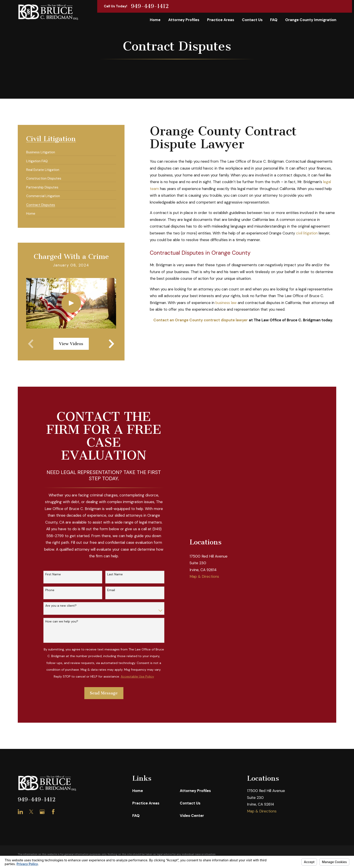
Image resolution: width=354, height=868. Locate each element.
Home (138, 791)
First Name (53, 574)
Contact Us (190, 803)
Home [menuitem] (155, 20)
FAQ (136, 816)
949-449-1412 (150, 6)
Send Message (104, 693)
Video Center (192, 816)
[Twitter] (31, 812)
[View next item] (111, 344)
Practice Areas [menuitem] (221, 20)
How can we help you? (62, 621)
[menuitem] (41, 150)
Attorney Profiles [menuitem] (184, 20)
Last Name (115, 574)
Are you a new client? (61, 606)
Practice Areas (146, 803)
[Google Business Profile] (42, 812)
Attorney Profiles (195, 791)
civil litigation (307, 233)
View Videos (71, 344)
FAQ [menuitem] (274, 20)
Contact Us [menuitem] (252, 20)
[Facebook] (53, 812)
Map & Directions (204, 576)
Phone (50, 590)
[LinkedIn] (20, 812)
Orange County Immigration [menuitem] (311, 20)
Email (111, 590)
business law (226, 303)
